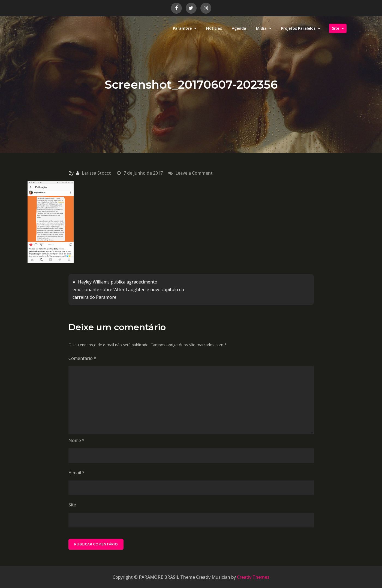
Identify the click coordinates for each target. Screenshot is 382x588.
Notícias (214, 28)
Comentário (82, 358)
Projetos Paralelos (298, 28)
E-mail (76, 473)
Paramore (182, 28)
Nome (76, 440)
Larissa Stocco (97, 173)
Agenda (239, 28)
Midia (261, 28)
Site (336, 28)
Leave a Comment (194, 173)
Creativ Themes (253, 577)
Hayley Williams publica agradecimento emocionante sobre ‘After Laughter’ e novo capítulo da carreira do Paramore (128, 289)
